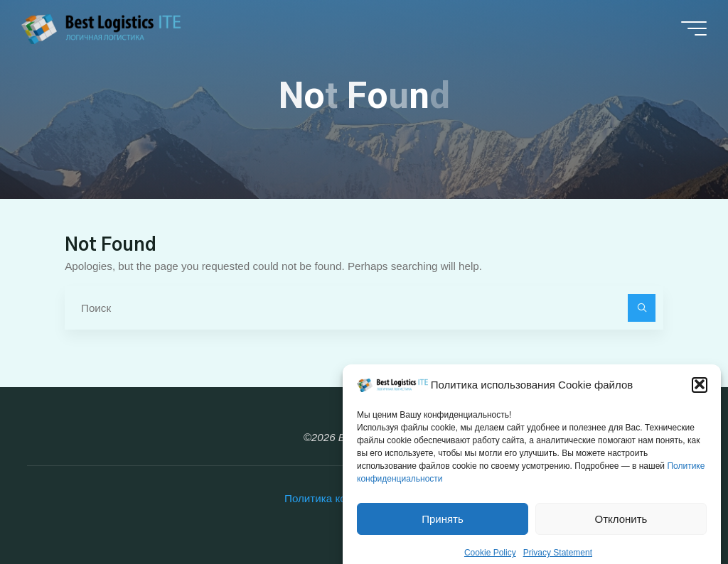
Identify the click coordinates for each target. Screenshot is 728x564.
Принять (443, 530)
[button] (700, 396)
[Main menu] (694, 28)
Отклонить (621, 530)
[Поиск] (642, 308)
